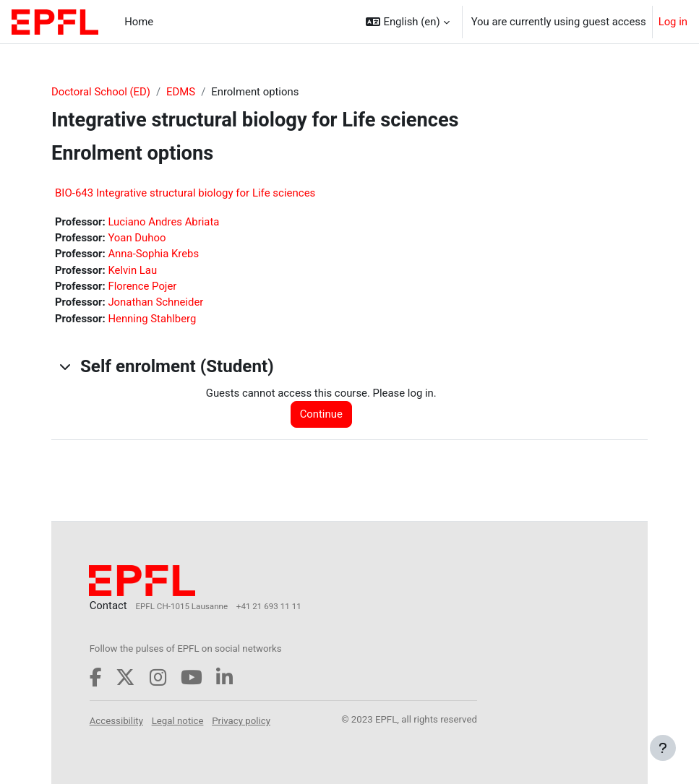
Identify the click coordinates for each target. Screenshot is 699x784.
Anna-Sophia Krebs (153, 254)
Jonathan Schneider (155, 302)
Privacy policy (241, 721)
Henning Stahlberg (152, 319)
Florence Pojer (142, 286)
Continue (321, 414)
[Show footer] (663, 748)
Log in (673, 22)
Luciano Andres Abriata (163, 222)
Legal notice (178, 721)
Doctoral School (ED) (101, 92)
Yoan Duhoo (137, 238)
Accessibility (116, 721)
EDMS (181, 92)
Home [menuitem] (139, 22)
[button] (407, 22)
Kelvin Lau (132, 270)
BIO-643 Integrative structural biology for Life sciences (185, 193)
